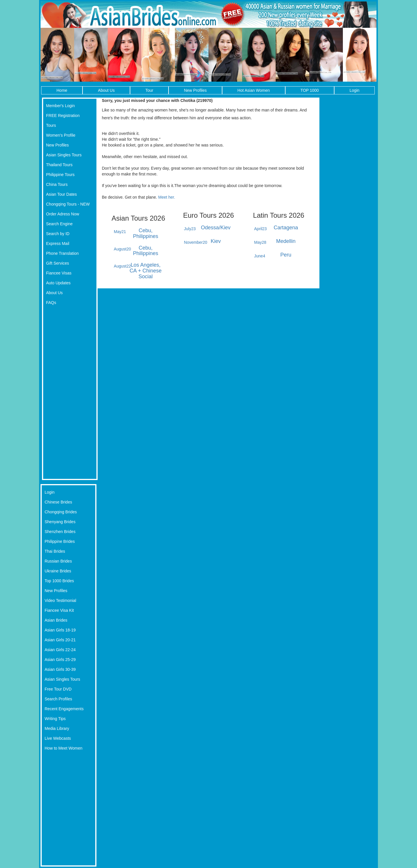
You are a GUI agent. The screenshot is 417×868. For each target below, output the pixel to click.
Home (62, 90)
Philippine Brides (60, 541)
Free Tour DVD (58, 689)
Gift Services (57, 263)
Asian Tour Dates (61, 194)
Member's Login (60, 106)
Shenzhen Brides (60, 532)
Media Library (57, 728)
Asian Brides (56, 620)
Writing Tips (55, 719)
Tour (149, 90)
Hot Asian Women (254, 90)
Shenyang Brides (60, 522)
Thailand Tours (59, 165)
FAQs (51, 303)
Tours (51, 125)
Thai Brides (55, 551)
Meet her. (167, 197)
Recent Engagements (64, 709)
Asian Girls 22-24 (60, 650)
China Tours (57, 184)
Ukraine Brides (58, 571)
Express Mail (58, 243)
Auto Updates (58, 283)
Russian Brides (58, 561)
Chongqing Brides (61, 512)
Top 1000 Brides (59, 581)
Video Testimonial (60, 600)
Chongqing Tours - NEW (68, 204)
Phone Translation (62, 253)
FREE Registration (63, 116)
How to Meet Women (63, 748)
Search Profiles (58, 699)
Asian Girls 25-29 (60, 660)
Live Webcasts (58, 738)
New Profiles (195, 90)
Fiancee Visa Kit (59, 610)
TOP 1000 (310, 90)
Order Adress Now (63, 214)
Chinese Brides (58, 502)
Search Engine (59, 224)
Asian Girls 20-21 (60, 640)
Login (354, 90)
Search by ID (58, 234)
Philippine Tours (60, 175)
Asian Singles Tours (64, 155)
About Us (106, 90)
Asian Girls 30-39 (60, 669)
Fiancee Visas (59, 273)
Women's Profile (61, 135)
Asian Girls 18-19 (60, 630)
